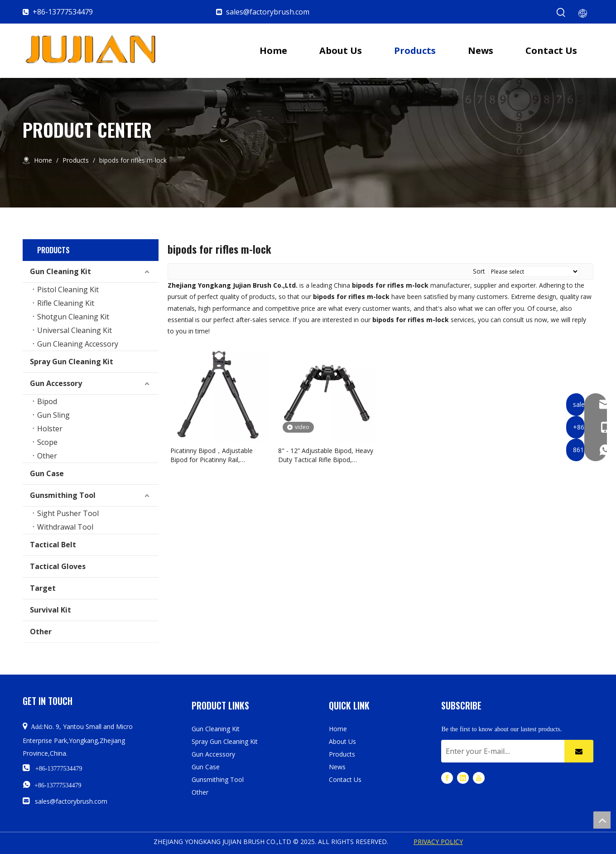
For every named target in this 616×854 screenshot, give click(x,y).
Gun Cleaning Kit (60, 271)
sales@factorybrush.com (268, 12)
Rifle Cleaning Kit (66, 303)
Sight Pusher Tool (68, 513)
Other (47, 456)
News (337, 767)
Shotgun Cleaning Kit (73, 317)
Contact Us (345, 779)
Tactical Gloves (58, 566)
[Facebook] (447, 778)
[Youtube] (479, 778)
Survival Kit (51, 610)
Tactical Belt (53, 545)
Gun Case (47, 473)
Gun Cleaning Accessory (78, 344)
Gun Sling (53, 415)
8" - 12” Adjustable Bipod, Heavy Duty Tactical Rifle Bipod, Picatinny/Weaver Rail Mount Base (326, 455)
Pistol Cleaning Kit (68, 289)
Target (43, 588)
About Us (342, 741)
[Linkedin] (463, 778)
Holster (50, 429)
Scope (47, 442)
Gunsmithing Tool (63, 495)
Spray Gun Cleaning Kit (72, 362)
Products (342, 754)
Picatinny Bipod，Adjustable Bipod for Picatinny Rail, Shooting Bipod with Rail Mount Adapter (217, 455)
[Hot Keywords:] (561, 13)
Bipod (47, 401)
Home (338, 729)
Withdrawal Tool (65, 527)
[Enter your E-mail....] (500, 751)
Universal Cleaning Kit (75, 330)
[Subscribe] (579, 751)
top (602, 820)
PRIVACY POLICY (438, 842)
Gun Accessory (56, 383)
